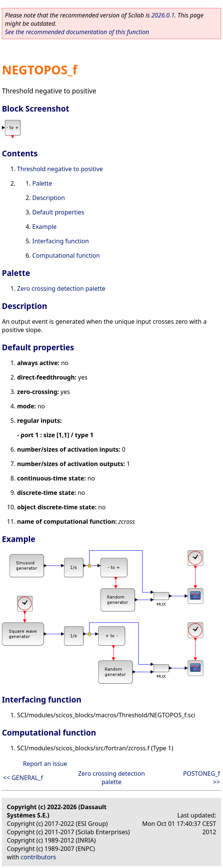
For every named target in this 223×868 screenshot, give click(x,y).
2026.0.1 (163, 15)
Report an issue (45, 764)
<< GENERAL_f (23, 778)
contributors (38, 857)
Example (44, 227)
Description (49, 198)
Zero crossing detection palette (61, 288)
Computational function (66, 255)
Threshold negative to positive (60, 169)
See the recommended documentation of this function (77, 32)
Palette (42, 183)
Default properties (58, 212)
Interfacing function (60, 241)
